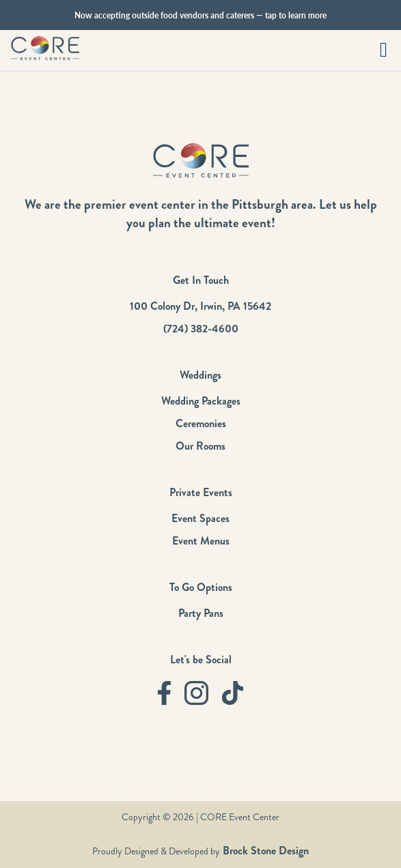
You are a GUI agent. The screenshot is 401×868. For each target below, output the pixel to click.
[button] (384, 50)
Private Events (201, 492)
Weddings (200, 375)
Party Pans (201, 613)
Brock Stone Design (264, 851)
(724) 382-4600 (201, 329)
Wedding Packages (201, 401)
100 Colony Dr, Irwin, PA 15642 (200, 306)
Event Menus (201, 541)
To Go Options (201, 587)
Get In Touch (201, 280)
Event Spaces (200, 518)
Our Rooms (200, 446)
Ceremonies (201, 423)
